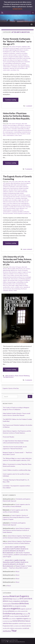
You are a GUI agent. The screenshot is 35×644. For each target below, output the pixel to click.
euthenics (11, 192)
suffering (12, 68)
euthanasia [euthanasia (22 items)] (11, 611)
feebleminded (12, 58)
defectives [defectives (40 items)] (24, 603)
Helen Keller (21, 129)
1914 (10, 182)
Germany (23, 197)
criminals (12, 127)
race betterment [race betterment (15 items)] (17, 626)
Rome (17, 376)
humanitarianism (20, 62)
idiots (16, 130)
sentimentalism (7, 67)
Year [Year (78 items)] (14, 631)
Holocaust (5, 202)
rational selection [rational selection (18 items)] (26, 626)
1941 (10, 47)
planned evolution (11, 208)
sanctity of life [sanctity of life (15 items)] (6, 628)
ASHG (12, 185)
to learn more (17, 9)
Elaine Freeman (18, 190)
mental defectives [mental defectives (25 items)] (19, 621)
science (21, 210)
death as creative (18, 55)
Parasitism (23, 134)
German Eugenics (17, 60)
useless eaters (7, 70)
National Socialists (7, 284)
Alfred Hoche (19, 269)
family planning (12, 193)
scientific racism (19, 287)
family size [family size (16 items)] (25, 614)
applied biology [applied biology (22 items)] (8, 599)
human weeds (10, 130)
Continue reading (11, 100)
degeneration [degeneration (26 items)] (8, 606)
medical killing (8, 63)
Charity (18, 52)
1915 (10, 124)
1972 (4, 183)
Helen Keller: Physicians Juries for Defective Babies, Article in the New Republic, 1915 (16, 117)
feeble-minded (20, 193)
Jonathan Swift (6, 279)
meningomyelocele (15, 205)
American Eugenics (15, 48)
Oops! (18, 134)
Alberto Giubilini (12, 269)
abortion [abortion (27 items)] (6, 596)
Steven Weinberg (16, 289)
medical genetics (9, 132)
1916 (16, 182)
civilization (23, 52)
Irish (24, 277)
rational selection (7, 210)
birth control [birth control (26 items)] (24, 599)
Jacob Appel (28, 277)
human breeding (11, 62)
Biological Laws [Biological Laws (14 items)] (16, 599)
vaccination (14, 70)
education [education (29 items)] (7, 609)
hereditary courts (7, 200)
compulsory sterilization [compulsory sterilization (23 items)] (21, 601)
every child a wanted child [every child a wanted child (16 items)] (21, 611)
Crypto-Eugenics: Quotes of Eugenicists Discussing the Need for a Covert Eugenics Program (16, 517)
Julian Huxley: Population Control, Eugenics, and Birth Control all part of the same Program (17, 555)
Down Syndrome (14, 188)
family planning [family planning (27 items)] (17, 614)
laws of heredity (20, 202)
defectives (25, 55)
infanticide (27, 62)
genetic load (12, 197)
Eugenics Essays (27, 272)
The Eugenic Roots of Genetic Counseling (17, 178)
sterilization (6, 68)
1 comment (29, 106)
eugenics (21, 57)
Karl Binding (22, 279)
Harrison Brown (7, 198)
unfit (26, 68)
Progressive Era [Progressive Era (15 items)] (27, 623)
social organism (21, 67)
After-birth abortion (15, 183)
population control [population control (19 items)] (17, 623)
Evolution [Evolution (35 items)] (7, 613)
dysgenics (5, 190)
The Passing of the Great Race (21, 213)
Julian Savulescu (15, 279)
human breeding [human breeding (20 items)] (19, 616)
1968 (29, 182)
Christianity (25, 270)
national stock (14, 65)
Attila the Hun (14, 270)
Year (18, 70)
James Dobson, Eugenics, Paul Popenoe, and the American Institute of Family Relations (17, 530)
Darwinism (6, 272)
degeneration (6, 188)
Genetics (18, 197)
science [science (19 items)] (12, 628)
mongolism (6, 207)
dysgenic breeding (14, 57)
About (17, 571)
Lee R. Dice (10, 203)
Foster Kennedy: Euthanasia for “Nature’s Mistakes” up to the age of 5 (17, 41)
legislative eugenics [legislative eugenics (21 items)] (23, 618)
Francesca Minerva (19, 274)
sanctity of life (15, 210)
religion (17, 285)
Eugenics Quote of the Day (11, 388)
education (11, 190)
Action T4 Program (17, 47)
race (26, 208)
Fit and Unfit (19, 58)
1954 (26, 182)
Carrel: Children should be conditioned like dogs (17, 470)
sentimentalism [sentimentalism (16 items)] (18, 628)
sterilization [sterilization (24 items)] (7, 631)
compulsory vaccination (21, 53)
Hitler (21, 275)
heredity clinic (26, 200)
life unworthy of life (13, 280)
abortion (8, 183)
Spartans (28, 67)
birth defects (20, 50)
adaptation (24, 47)
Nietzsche (5, 285)
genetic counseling (8, 60)
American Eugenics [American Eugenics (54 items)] (19, 596)
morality (11, 207)
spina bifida (20, 212)
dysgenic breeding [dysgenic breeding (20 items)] (21, 606)
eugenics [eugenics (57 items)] (15, 608)
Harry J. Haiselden (13, 129)
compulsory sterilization (9, 53)
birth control (17, 185)
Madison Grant (17, 203)
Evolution (5, 58)
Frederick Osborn (21, 195)
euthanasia (26, 57)
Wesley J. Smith (13, 290)
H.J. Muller (28, 197)
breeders (26, 50)
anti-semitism (27, 269)
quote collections (20, 208)
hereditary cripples (17, 200)
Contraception (19, 187)
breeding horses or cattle (9, 52)
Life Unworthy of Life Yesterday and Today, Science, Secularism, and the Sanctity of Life (17, 261)
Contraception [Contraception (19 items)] (7, 604)
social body (14, 67)
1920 (10, 267)
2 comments (28, 380)
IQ (3, 63)
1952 (22, 182)
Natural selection (18, 207)
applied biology (13, 50)
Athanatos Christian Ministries (17, 642)
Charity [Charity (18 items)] (10, 601)
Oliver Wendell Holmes (23, 65)
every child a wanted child (21, 192)
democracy (6, 57)
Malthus (5, 282)
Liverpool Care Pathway (24, 280)
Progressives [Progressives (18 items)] (6, 626)
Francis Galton (10, 275)
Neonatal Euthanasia (11, 134)
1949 (19, 182)
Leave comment (27, 249)
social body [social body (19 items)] (26, 628)
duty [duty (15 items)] (14, 606)
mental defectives (17, 63)
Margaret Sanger (12, 282)
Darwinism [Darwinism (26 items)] (15, 604)
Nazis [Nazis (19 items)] (10, 623)
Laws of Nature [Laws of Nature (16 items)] (13, 619)
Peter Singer (12, 285)
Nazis (4, 134)
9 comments (28, 169)
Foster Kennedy (26, 58)
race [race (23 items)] (11, 626)
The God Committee (20, 68)
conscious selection (8, 55)
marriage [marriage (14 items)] (10, 621)
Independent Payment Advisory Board (12, 277)
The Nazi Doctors (8, 377)
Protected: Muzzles (8, 437)
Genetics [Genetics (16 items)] (12, 616)
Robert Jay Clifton (24, 285)
